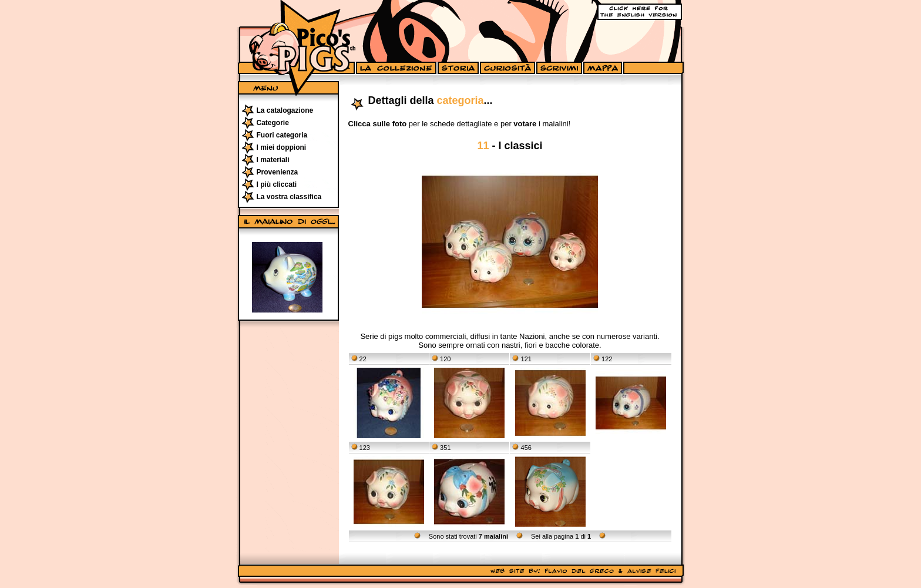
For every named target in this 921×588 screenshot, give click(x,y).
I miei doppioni (282, 147)
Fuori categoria (282, 135)
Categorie (273, 123)
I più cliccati (277, 184)
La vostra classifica (289, 197)
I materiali (273, 160)
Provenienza (278, 172)
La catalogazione (285, 110)
